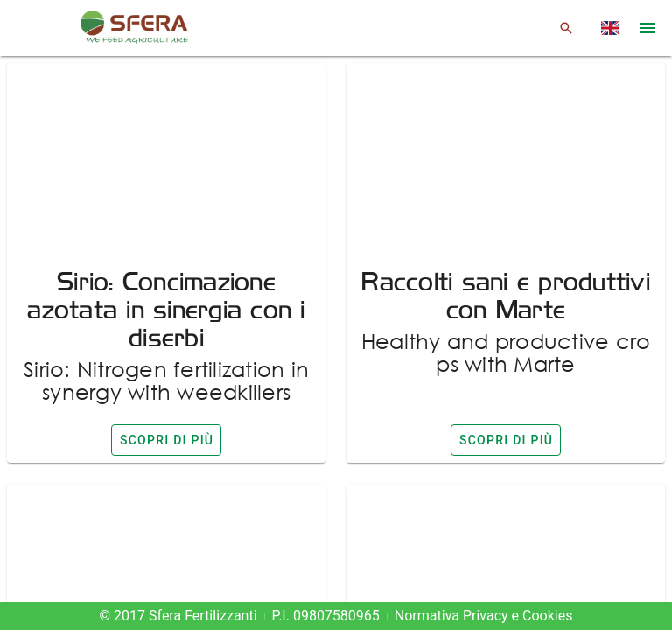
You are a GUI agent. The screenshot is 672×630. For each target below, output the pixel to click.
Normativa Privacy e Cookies (484, 616)
